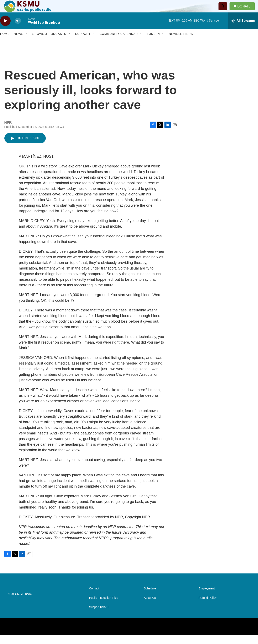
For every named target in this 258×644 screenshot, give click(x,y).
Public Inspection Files (104, 607)
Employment (207, 598)
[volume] (18, 30)
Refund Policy (207, 607)
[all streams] (243, 30)
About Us (150, 607)
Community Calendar (119, 43)
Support (83, 43)
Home (5, 43)
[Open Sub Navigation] (27, 43)
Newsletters (181, 43)
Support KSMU (99, 617)
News (19, 43)
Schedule (150, 598)
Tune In (153, 43)
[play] (5, 30)
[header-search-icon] (224, 11)
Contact (94, 598)
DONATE (246, 11)
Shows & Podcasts (49, 43)
